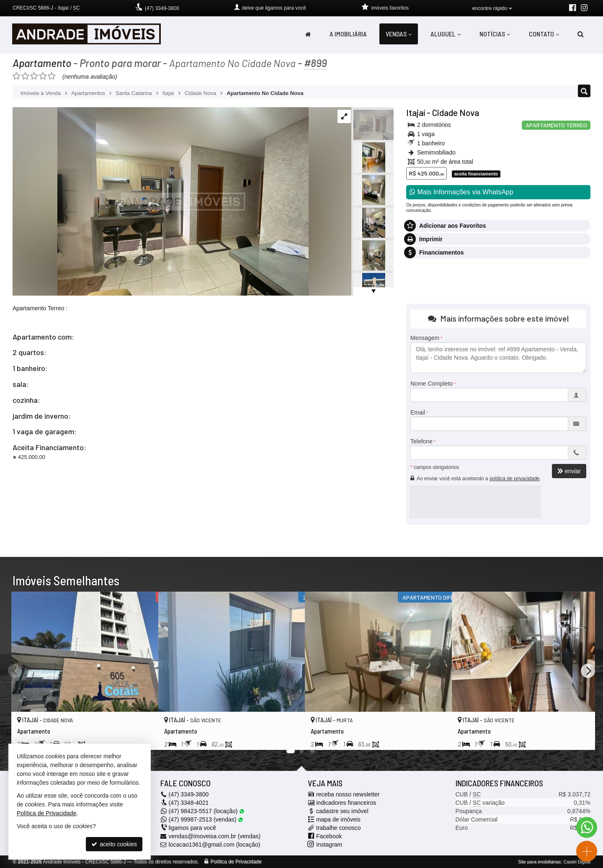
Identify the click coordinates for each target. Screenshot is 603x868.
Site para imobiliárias (539, 862)
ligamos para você (193, 828)
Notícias (495, 34)
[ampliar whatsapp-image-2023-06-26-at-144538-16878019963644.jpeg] (161, 201)
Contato (544, 34)
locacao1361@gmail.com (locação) (215, 845)
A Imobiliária (348, 34)
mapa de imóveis (338, 819)
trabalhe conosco (339, 828)
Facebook (329, 836)
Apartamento (42, 63)
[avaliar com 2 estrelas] (25, 76)
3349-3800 (162, 8)
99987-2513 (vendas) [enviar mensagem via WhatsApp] (206, 819)
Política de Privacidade (236, 862)
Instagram (329, 845)
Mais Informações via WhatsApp (461, 192)
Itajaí (416, 112)
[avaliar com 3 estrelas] (34, 76)
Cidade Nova (456, 112)
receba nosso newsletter (348, 794)
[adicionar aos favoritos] (143, 737)
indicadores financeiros (346, 803)
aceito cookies (114, 844)
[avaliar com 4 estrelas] (43, 76)
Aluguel (446, 34)
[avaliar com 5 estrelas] (52, 76)
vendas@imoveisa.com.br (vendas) (215, 836)
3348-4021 (189, 803)
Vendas (399, 34)
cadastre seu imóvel (342, 811)
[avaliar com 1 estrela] (17, 76)
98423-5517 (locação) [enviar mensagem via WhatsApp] (207, 811)
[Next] (588, 671)
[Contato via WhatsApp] (587, 827)
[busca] (581, 34)
